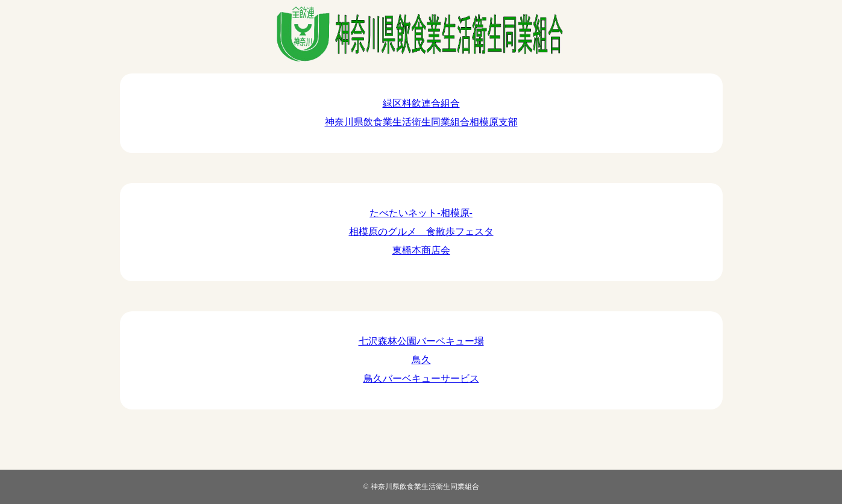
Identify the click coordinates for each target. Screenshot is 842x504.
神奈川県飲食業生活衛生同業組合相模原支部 (421, 122)
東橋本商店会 (421, 250)
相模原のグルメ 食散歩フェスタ (421, 232)
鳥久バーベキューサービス (421, 378)
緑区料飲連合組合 (421, 103)
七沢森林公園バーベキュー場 (421, 341)
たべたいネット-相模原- (421, 213)
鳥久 (421, 360)
